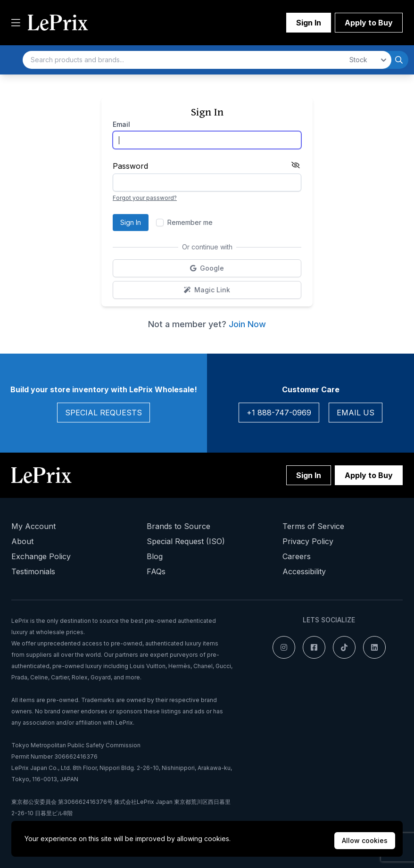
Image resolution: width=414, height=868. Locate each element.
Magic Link (237, 292)
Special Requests (103, 413)
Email (121, 124)
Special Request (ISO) (186, 541)
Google (231, 270)
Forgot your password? (145, 198)
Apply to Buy (369, 23)
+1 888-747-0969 (279, 413)
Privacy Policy (308, 541)
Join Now (247, 324)
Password (130, 166)
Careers (297, 556)
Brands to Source (178, 526)
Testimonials (33, 571)
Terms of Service (313, 526)
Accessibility (304, 571)
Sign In (309, 23)
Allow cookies (365, 840)
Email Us (356, 413)
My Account (33, 526)
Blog (155, 556)
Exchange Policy (41, 556)
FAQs (156, 571)
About (22, 541)
